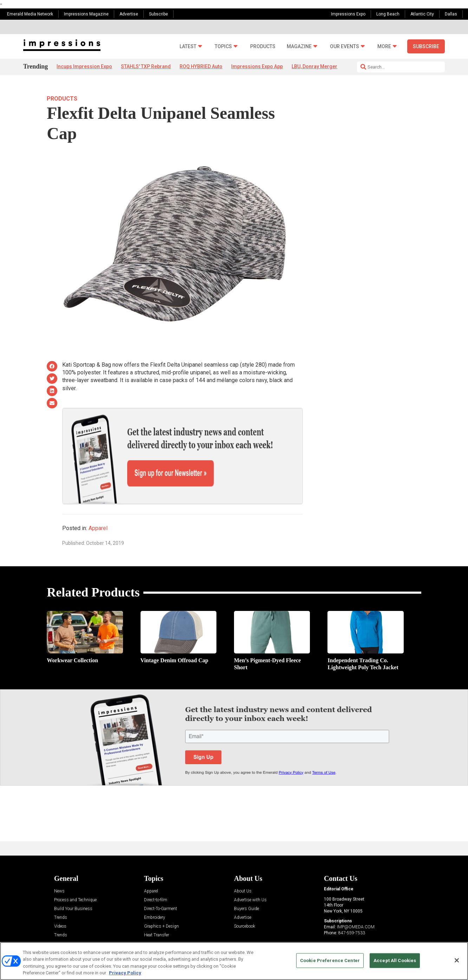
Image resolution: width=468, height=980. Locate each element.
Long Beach (388, 14)
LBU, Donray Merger (314, 66)
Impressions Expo (348, 14)
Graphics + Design (161, 902)
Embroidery (155, 893)
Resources (64, 920)
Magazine (299, 47)
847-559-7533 (352, 909)
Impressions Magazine (86, 14)
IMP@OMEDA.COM (356, 903)
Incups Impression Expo (84, 66)
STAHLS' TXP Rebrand (146, 66)
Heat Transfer (157, 911)
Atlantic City (422, 14)
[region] (234, 961)
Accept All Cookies (395, 960)
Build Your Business (73, 885)
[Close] (457, 960)
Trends (61, 893)
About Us (243, 867)
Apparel (98, 504)
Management (156, 920)
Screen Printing (158, 929)
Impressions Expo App (257, 66)
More (384, 47)
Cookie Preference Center (330, 960)
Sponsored (64, 929)
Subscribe (158, 14)
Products (263, 47)
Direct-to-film (156, 876)
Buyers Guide (246, 885)
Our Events (344, 47)
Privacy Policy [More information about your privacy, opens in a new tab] (125, 973)
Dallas (451, 14)
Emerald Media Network (30, 14)
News (59, 867)
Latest (188, 47)
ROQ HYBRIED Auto (201, 66)
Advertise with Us (250, 876)
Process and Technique (75, 876)
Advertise (129, 14)
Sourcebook (245, 902)
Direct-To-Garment (161, 885)
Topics (223, 47)
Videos (60, 902)
